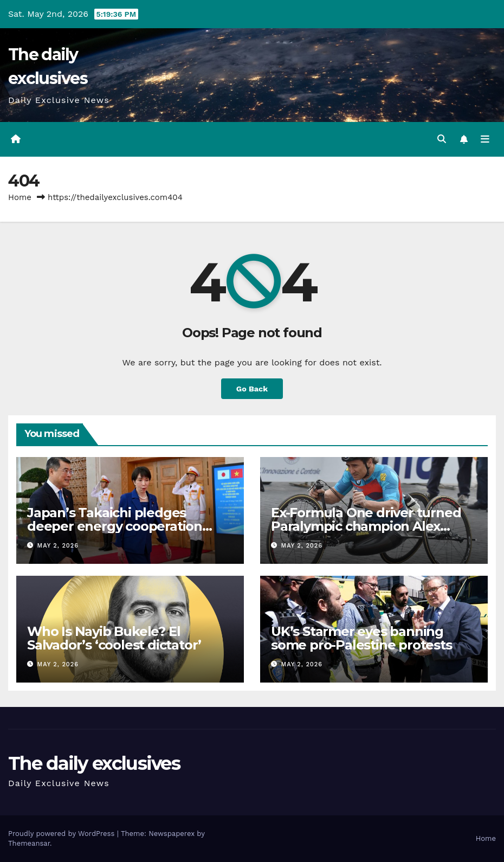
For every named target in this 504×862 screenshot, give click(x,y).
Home (20, 197)
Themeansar (29, 843)
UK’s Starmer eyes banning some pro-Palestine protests (361, 638)
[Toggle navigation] (485, 139)
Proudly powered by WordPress (63, 834)
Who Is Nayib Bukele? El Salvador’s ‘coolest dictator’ (114, 638)
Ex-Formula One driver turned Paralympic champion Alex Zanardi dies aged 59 (366, 526)
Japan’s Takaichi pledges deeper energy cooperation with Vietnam (115, 526)
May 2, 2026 (58, 546)
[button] (442, 139)
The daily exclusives (94, 763)
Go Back (252, 389)
